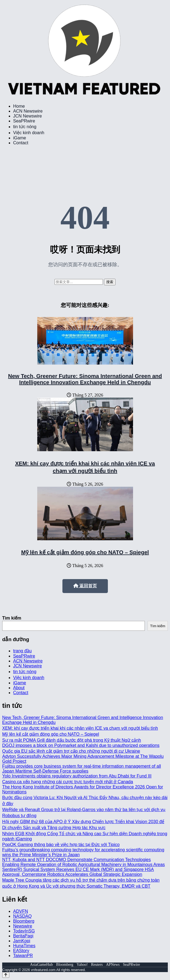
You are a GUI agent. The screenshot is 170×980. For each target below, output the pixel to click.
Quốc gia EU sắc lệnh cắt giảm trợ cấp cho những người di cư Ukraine (71, 751)
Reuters (97, 965)
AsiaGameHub (41, 965)
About (19, 688)
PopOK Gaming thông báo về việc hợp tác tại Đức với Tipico (61, 845)
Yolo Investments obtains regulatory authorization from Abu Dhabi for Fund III (77, 776)
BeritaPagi (23, 936)
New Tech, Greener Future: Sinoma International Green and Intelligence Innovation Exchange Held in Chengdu (85, 379)
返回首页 (85, 586)
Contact (21, 143)
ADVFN (21, 911)
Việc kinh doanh (29, 133)
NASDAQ (22, 916)
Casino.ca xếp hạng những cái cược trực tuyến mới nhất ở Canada (68, 782)
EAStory (21, 951)
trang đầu (22, 651)
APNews (113, 965)
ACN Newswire (28, 111)
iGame (20, 138)
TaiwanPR (23, 956)
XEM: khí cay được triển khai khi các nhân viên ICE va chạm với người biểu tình (80, 728)
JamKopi (22, 941)
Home (19, 106)
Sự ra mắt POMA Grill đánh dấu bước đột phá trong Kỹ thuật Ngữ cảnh (72, 740)
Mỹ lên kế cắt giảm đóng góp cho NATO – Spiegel (85, 552)
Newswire (23, 926)
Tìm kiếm (12, 618)
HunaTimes (24, 946)
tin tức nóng (25, 127)
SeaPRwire (24, 121)
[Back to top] (6, 975)
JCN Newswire (28, 116)
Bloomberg (24, 921)
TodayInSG (24, 931)
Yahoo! (82, 965)
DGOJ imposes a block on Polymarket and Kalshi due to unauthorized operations (81, 745)
